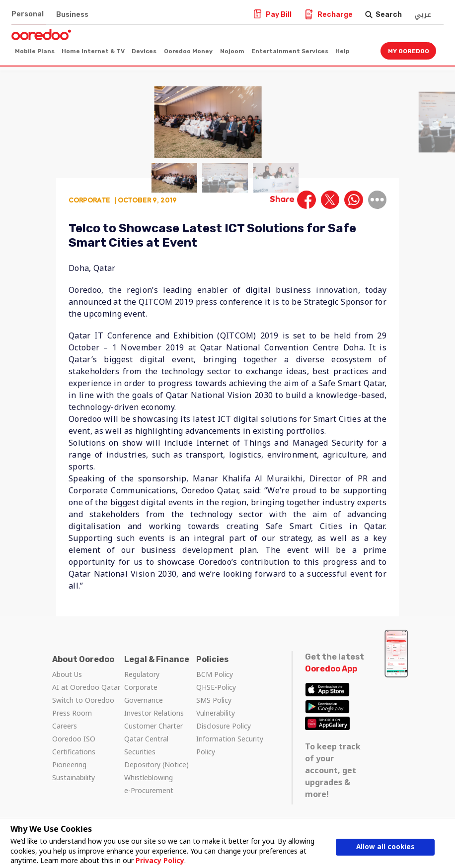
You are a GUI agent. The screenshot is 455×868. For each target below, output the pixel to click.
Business (72, 15)
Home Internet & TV (93, 51)
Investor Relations (154, 713)
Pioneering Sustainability (74, 771)
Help (342, 51)
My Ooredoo (409, 51)
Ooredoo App (331, 669)
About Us (67, 674)
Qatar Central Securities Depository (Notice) (156, 752)
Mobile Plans (35, 51)
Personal (28, 14)
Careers (65, 726)
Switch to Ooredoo (83, 700)
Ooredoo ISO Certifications (74, 745)
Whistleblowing (149, 777)
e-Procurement (149, 790)
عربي (423, 15)
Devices (144, 51)
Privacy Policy (159, 860)
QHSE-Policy (216, 687)
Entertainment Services (290, 51)
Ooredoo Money (188, 51)
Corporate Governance (144, 694)
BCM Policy (215, 674)
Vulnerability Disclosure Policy (224, 719)
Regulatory (142, 674)
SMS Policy (214, 700)
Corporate (89, 200)
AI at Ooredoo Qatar (86, 687)
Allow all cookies (385, 847)
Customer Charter (153, 726)
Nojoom (232, 51)
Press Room (72, 713)
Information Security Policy (230, 745)
